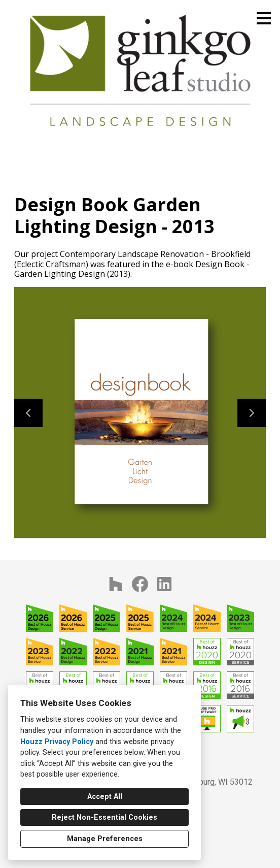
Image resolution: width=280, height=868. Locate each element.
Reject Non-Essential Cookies (104, 817)
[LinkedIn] (164, 584)
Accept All (105, 797)
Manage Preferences (105, 839)
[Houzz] (116, 584)
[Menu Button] (264, 18)
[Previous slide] (28, 413)
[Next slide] (252, 413)
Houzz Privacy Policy (57, 742)
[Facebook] (140, 584)
